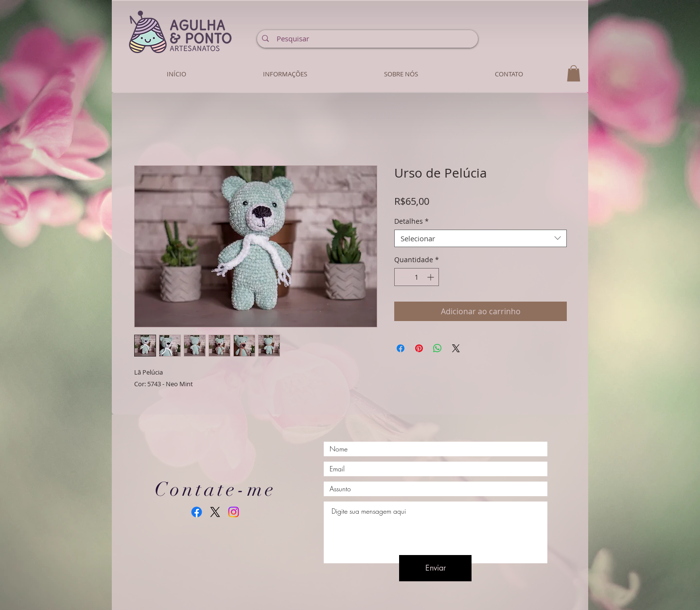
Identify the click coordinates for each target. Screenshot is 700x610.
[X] (215, 512)
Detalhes (411, 222)
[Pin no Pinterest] (419, 348)
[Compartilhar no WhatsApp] (437, 348)
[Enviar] (435, 568)
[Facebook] (197, 512)
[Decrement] (402, 277)
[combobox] (481, 238)
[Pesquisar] (367, 38)
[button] (574, 73)
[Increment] (431, 277)
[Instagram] (234, 512)
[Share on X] (456, 348)
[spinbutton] (417, 277)
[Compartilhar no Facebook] (401, 348)
